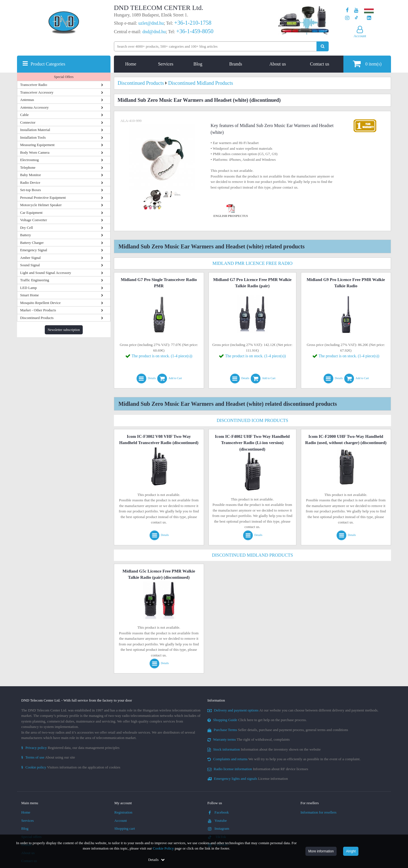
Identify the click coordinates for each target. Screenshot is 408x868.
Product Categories (48, 64)
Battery (25, 235)
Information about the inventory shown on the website (264, 749)
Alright (351, 851)
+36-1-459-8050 (195, 31)
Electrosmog (29, 160)
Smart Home (29, 295)
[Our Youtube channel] (356, 10)
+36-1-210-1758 (193, 23)
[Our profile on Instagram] (347, 18)
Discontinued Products (37, 318)
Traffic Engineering (35, 280)
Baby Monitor (30, 175)
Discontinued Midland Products (252, 555)
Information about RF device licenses (258, 769)
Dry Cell (26, 228)
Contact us (320, 64)
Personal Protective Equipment (43, 198)
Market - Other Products (38, 310)
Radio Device (30, 182)
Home (131, 64)
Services (166, 64)
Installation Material (35, 130)
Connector (28, 122)
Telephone (28, 167)
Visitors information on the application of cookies (71, 767)
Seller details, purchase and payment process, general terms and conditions (278, 730)
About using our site (48, 757)
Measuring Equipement (37, 145)
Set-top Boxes (30, 190)
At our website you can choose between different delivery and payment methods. (293, 710)
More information (321, 851)
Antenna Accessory (34, 107)
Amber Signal (30, 258)
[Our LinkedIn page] (369, 18)
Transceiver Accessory (37, 92)
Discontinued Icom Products (252, 420)
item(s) (367, 64)
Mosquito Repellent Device (40, 303)
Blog (198, 64)
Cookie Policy (163, 848)
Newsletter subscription (64, 330)
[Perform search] (323, 46)
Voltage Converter (34, 220)
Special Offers (64, 77)
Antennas (27, 100)
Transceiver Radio (34, 85)
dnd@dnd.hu (154, 32)
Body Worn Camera (35, 152)
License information (248, 779)
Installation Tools (33, 137)
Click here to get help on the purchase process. (257, 720)
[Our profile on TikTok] (356, 18)
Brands (236, 64)
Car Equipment (31, 213)
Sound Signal (30, 265)
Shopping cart (125, 828)
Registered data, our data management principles (70, 748)
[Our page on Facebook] (347, 10)
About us (278, 64)
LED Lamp (28, 288)
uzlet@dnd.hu (151, 23)
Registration (124, 812)
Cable (24, 115)
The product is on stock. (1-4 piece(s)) (162, 356)
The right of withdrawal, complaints (249, 739)
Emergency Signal (34, 250)
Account (121, 821)
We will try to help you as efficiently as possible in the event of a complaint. (284, 759)
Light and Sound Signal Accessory (46, 273)
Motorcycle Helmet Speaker (41, 205)
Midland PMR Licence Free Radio (253, 263)
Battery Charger (32, 243)
